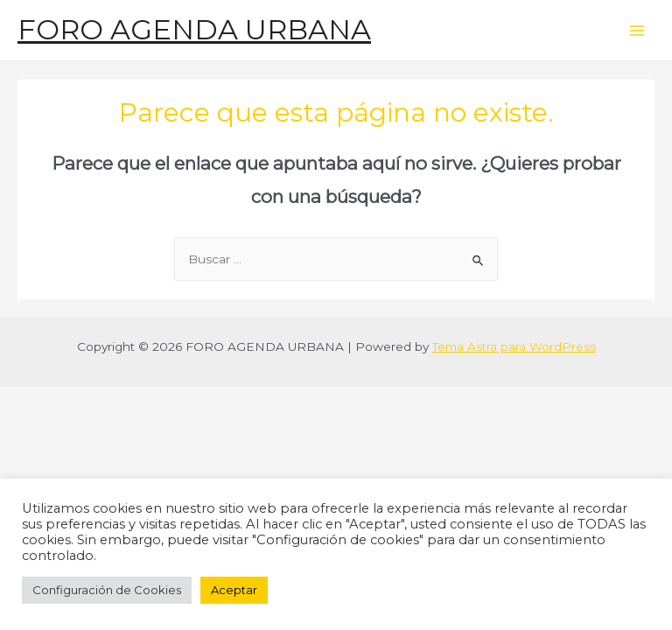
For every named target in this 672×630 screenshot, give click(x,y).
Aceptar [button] (234, 590)
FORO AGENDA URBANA (194, 29)
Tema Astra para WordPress (514, 346)
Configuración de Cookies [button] (107, 590)
